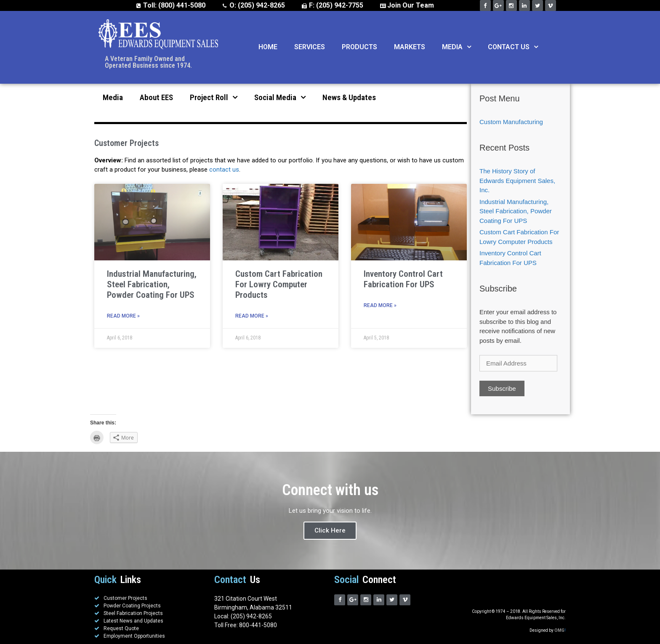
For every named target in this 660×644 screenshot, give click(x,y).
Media (456, 47)
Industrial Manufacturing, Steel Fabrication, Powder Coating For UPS (152, 284)
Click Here (330, 530)
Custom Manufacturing (511, 122)
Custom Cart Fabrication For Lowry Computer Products (279, 284)
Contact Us (513, 47)
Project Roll (214, 97)
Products (359, 47)
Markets (410, 47)
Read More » (123, 316)
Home (268, 47)
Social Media (280, 97)
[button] (467, 47)
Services (310, 47)
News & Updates (349, 97)
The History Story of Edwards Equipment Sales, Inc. (517, 180)
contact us (224, 170)
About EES (156, 97)
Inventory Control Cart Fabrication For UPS (403, 279)
